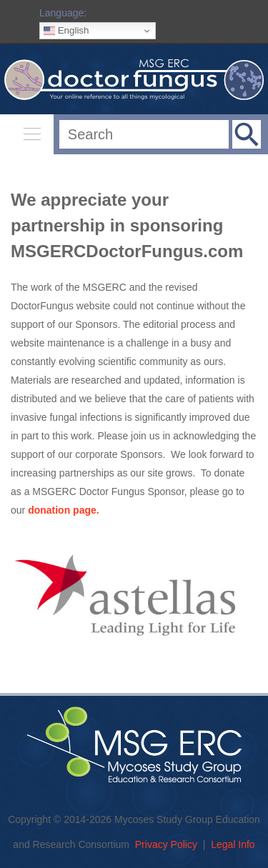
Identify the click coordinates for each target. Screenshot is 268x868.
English (66, 31)
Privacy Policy (166, 844)
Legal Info (233, 844)
